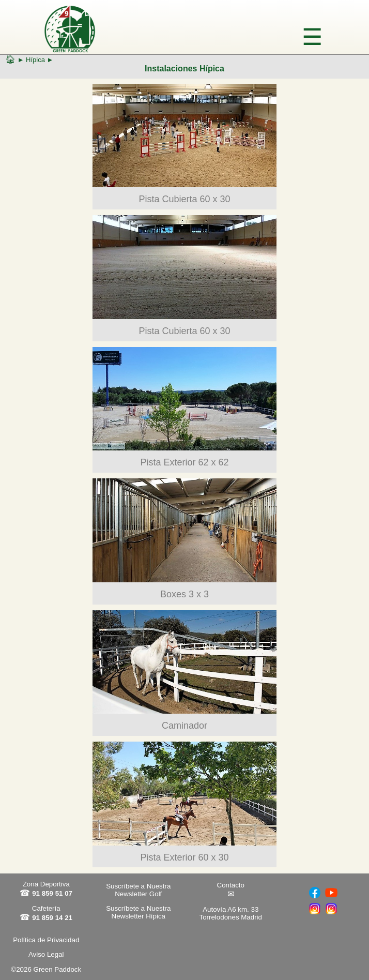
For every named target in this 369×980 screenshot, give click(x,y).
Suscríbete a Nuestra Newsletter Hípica (138, 912)
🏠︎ (10, 59)
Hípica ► (40, 60)
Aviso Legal (46, 954)
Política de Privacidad (46, 940)
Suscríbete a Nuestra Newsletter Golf (138, 890)
